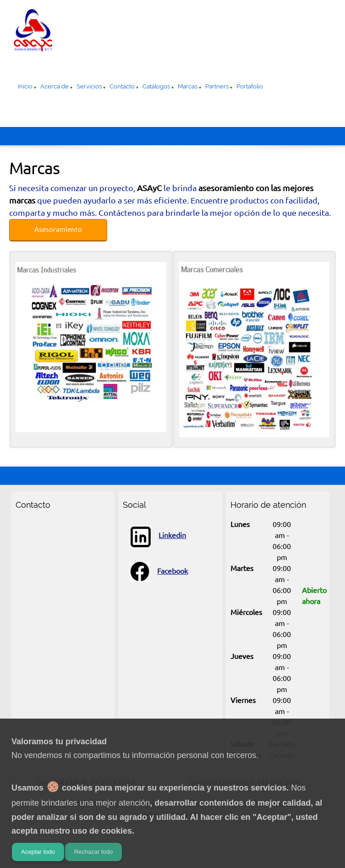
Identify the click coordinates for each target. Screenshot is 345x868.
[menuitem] (25, 88)
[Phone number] (25, 530)
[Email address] (43, 530)
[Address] (61, 530)
